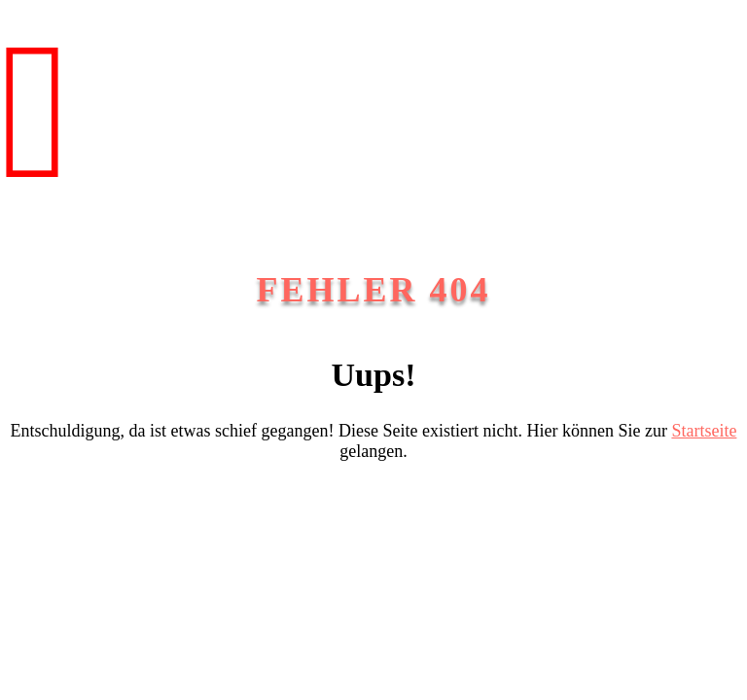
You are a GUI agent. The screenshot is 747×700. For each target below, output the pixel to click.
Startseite (704, 431)
